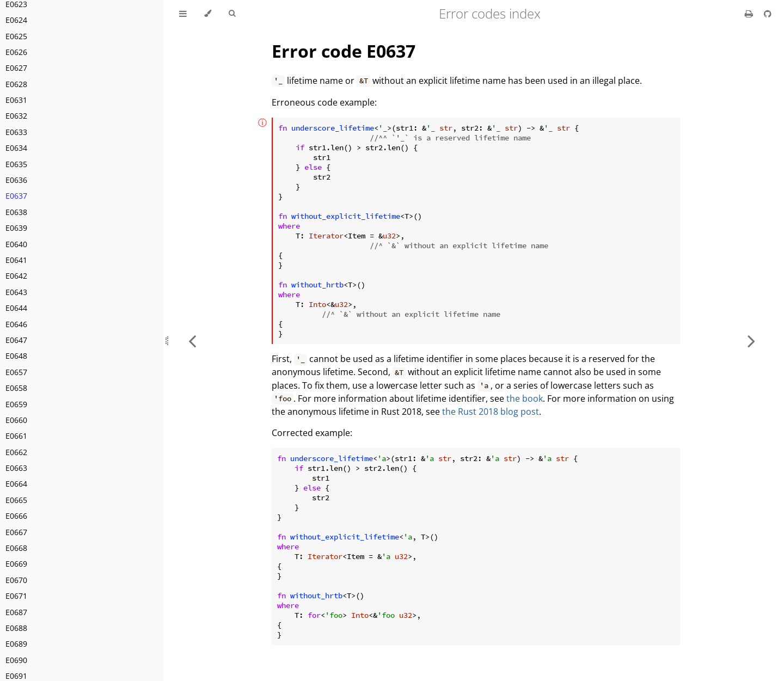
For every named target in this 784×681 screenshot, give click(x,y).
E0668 (16, 548)
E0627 (16, 68)
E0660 (16, 420)
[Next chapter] (751, 340)
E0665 (16, 500)
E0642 (16, 276)
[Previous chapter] (192, 340)
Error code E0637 (344, 51)
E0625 (16, 36)
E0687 (16, 612)
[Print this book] (750, 14)
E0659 (16, 404)
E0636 (16, 180)
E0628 (16, 84)
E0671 (16, 596)
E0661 (16, 436)
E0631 (16, 100)
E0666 (16, 516)
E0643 (16, 292)
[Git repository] (768, 14)
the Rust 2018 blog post (491, 412)
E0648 (16, 356)
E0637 (16, 196)
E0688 (16, 628)
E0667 (16, 532)
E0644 (16, 308)
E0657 (16, 372)
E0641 (16, 260)
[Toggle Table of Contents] (183, 14)
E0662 (16, 452)
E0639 (16, 228)
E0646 (16, 324)
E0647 (16, 340)
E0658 (16, 388)
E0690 (16, 660)
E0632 (16, 116)
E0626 (16, 52)
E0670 (16, 580)
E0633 (16, 132)
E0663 (16, 468)
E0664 (16, 484)
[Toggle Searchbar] (232, 14)
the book (525, 398)
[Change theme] (208, 14)
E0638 (16, 212)
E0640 (16, 244)
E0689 (16, 644)
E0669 (16, 564)
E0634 (16, 148)
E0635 (16, 164)
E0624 (16, 20)
